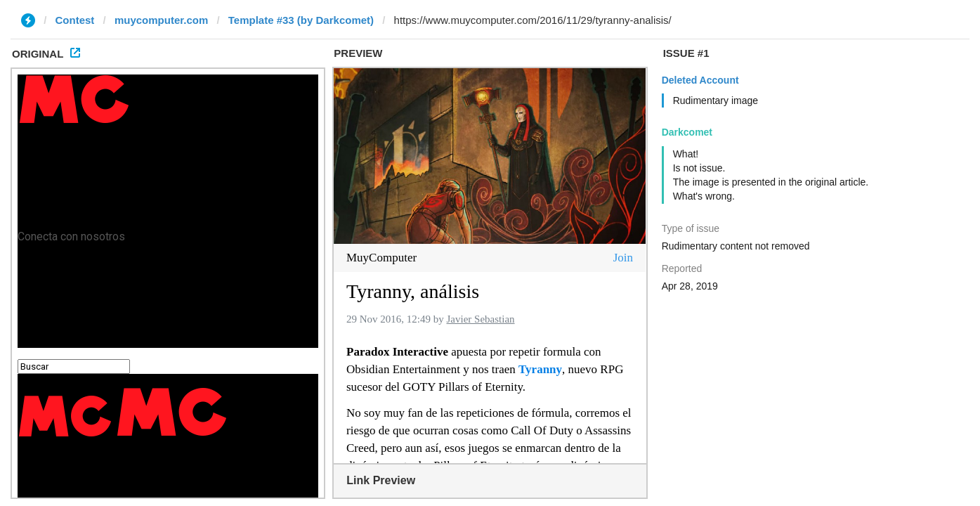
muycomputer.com (161, 20)
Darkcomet (687, 132)
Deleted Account (700, 80)
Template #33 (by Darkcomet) (301, 20)
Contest (75, 20)
